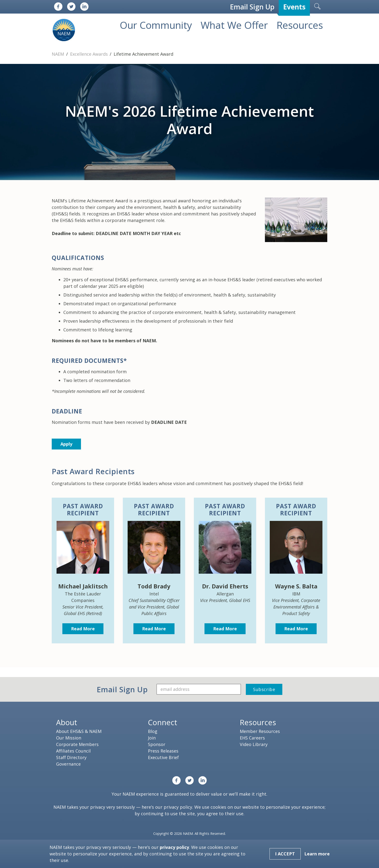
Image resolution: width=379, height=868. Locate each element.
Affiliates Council (73, 751)
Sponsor (157, 744)
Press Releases (163, 751)
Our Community (156, 25)
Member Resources (260, 731)
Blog (153, 731)
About (67, 722)
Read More (83, 629)
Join (152, 738)
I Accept (285, 854)
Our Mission (69, 738)
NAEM (58, 54)
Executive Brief (163, 757)
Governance (68, 764)
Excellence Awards (90, 54)
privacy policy (178, 807)
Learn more (317, 854)
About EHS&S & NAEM (79, 731)
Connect (163, 722)
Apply (66, 444)
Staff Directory (71, 757)
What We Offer (234, 25)
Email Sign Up (252, 7)
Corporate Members (77, 744)
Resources (300, 25)
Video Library (254, 744)
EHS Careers (252, 738)
